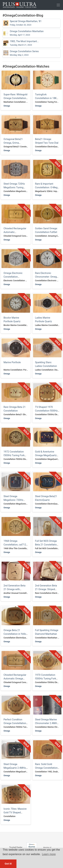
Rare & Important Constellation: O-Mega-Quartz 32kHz (47, 187)
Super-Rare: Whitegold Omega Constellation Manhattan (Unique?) (15, 98)
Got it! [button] (8, 864)
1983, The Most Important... (24, 43)
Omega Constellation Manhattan (27, 33)
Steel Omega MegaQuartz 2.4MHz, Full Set (15, 768)
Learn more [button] (49, 854)
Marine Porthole (12, 362)
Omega (7, 106)
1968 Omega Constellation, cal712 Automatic (15, 545)
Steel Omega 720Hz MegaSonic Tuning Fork (14, 187)
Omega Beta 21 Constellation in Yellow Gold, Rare (16, 634)
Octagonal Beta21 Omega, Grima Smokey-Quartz (13, 143)
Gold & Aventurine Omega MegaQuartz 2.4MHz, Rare (46, 455)
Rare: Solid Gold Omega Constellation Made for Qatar (46, 768)
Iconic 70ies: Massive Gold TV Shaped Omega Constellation (15, 812)
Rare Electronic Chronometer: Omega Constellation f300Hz (47, 277)
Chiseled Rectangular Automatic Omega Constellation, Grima (15, 679)
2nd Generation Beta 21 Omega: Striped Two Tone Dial (46, 589)
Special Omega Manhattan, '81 (26, 23)
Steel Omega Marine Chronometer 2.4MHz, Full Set (47, 723)
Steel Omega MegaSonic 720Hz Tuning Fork (13, 500)
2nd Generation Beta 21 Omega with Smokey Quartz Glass (15, 589)
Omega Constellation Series (24, 53)
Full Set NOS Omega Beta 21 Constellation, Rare (47, 545)
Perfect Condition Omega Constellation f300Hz (15, 723)
